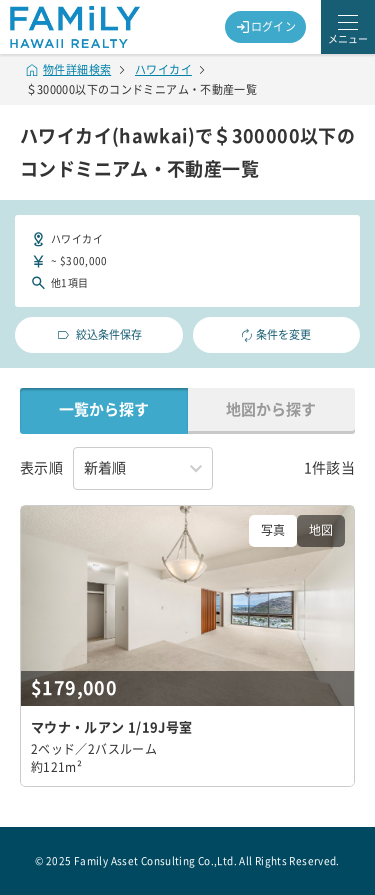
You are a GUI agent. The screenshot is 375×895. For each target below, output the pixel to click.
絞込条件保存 (98, 335)
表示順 (41, 468)
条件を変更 (276, 335)
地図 (321, 530)
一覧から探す (104, 409)
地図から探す (271, 409)
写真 (273, 530)
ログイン (266, 27)
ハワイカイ (163, 69)
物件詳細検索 (69, 69)
